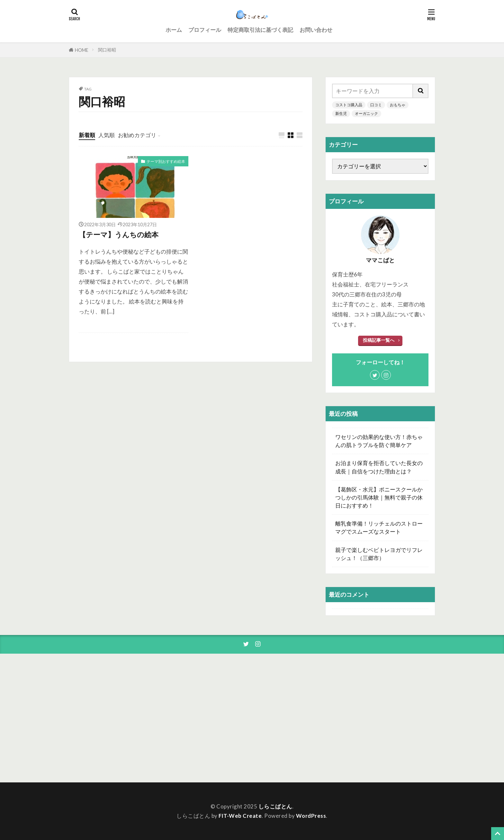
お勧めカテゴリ (137, 135)
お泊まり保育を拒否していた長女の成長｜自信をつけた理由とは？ (379, 467)
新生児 (341, 113)
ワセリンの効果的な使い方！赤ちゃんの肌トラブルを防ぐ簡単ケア (379, 441)
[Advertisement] (377, 718)
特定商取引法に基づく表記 (260, 30)
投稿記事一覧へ (379, 340)
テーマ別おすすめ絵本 (166, 161)
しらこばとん (275, 806)
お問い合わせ (316, 30)
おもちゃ (398, 105)
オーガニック (366, 113)
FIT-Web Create (240, 816)
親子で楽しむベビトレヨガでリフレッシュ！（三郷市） (379, 554)
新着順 (87, 135)
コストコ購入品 (349, 105)
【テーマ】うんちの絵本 (119, 235)
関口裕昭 (107, 50)
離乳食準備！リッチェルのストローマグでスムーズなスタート (379, 527)
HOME (82, 50)
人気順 (107, 135)
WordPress (311, 816)
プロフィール (205, 30)
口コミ (376, 105)
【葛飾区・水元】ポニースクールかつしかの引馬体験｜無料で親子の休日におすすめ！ (379, 497)
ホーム (174, 30)
